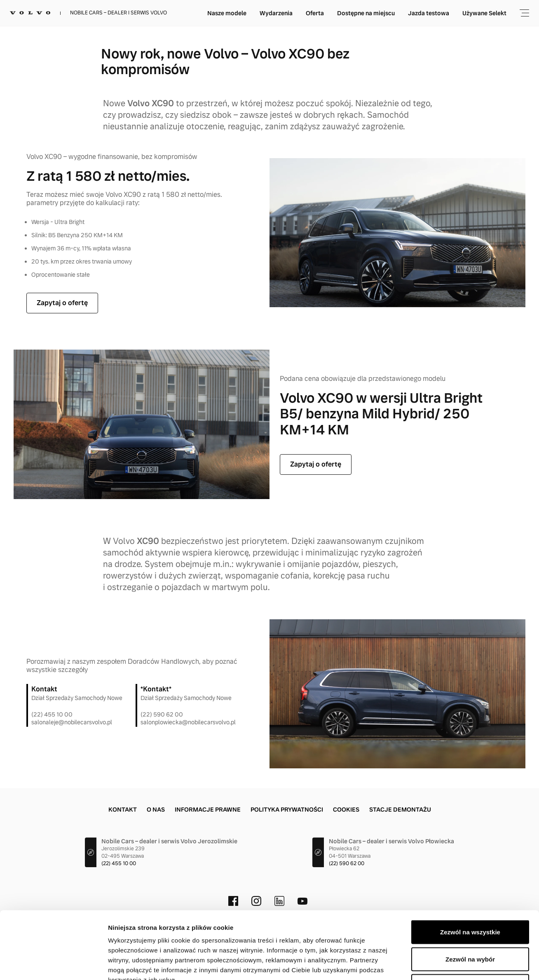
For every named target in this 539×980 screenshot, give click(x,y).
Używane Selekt (484, 13)
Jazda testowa (429, 13)
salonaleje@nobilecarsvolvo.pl (72, 722)
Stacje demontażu (400, 810)
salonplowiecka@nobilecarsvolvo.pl (188, 722)
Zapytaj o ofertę (62, 303)
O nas (156, 810)
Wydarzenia (276, 13)
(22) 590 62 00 (162, 714)
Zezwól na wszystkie (470, 872)
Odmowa (470, 926)
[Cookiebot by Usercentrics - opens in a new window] (53, 964)
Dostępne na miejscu (366, 13)
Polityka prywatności (287, 810)
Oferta (315, 13)
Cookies (346, 810)
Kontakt (123, 810)
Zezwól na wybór (470, 899)
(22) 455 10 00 (52, 714)
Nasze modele (227, 13)
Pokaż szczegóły (440, 964)
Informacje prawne (208, 810)
